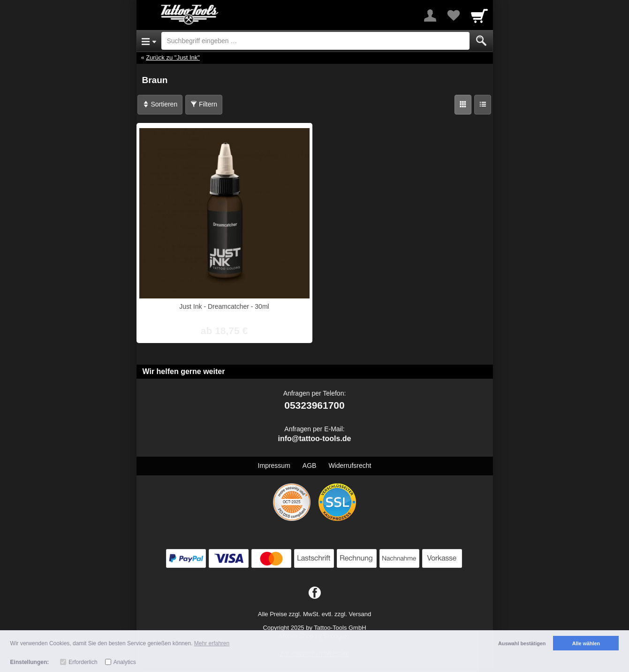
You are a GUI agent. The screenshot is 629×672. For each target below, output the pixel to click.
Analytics (125, 662)
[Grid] (463, 105)
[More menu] (430, 15)
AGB (310, 466)
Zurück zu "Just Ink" (173, 57)
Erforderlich (83, 662)
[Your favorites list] (454, 15)
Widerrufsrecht (350, 466)
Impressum (274, 466)
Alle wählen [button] (586, 643)
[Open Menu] (149, 41)
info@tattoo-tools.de (314, 439)
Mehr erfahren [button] (212, 643)
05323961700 (314, 405)
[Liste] (483, 105)
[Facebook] (315, 593)
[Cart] (479, 15)
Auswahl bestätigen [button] (522, 643)
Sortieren (160, 104)
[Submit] (481, 41)
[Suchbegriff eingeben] (315, 41)
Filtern (204, 104)
